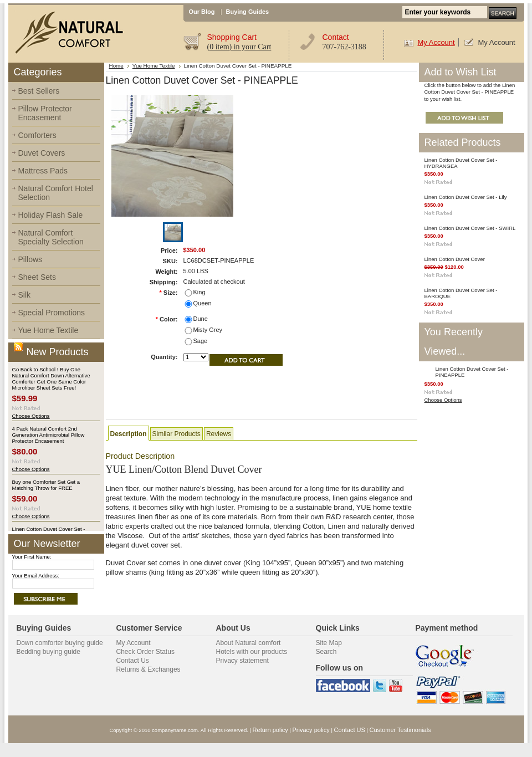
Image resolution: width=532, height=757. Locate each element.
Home (116, 66)
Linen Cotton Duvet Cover (455, 259)
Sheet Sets (37, 277)
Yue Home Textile (48, 330)
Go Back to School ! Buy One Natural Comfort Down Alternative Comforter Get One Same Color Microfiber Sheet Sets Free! (51, 378)
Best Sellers (39, 91)
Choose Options (31, 416)
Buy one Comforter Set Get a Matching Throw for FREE (46, 485)
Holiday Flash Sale (51, 215)
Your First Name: (32, 557)
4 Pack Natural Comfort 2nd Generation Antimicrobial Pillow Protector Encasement (48, 435)
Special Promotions (52, 313)
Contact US (350, 730)
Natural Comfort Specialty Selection (51, 237)
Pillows (30, 259)
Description (129, 434)
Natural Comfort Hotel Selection (56, 193)
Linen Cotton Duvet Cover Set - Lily (466, 197)
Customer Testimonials (400, 730)
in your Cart (239, 47)
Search (326, 652)
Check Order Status (145, 652)
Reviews (219, 434)
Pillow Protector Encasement (45, 113)
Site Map (329, 643)
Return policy (270, 730)
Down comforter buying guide (60, 643)
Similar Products (177, 434)
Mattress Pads (43, 171)
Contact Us (133, 661)
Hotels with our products (252, 652)
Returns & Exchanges (149, 669)
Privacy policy (311, 730)
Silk (25, 295)
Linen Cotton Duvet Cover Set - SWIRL (470, 228)
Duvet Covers (42, 153)
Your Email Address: (36, 576)
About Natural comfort (249, 643)
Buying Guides (248, 12)
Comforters (37, 135)
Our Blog (202, 12)
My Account (436, 42)
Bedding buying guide (48, 652)
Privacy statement (242, 661)
